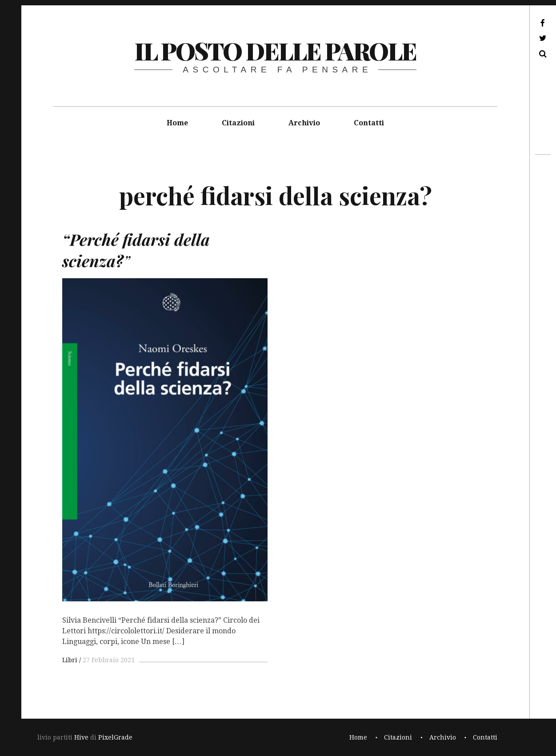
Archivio (304, 123)
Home (177, 123)
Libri (70, 660)
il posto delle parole (275, 51)
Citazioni (238, 123)
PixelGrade (115, 737)
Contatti (369, 123)
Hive (81, 737)
